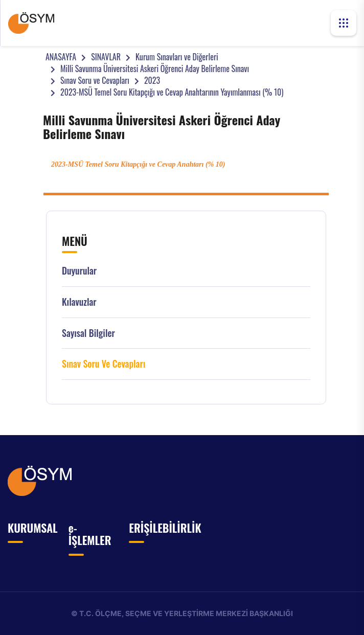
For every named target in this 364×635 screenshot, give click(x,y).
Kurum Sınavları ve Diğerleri (177, 57)
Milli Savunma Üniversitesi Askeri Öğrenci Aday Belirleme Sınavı (155, 69)
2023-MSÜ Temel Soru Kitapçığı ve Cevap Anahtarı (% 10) (138, 164)
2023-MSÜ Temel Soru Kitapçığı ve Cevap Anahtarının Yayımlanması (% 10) (172, 92)
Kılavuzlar (79, 302)
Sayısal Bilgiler (88, 333)
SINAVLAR (106, 57)
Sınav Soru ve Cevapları (95, 80)
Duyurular (79, 271)
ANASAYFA (61, 57)
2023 (152, 80)
